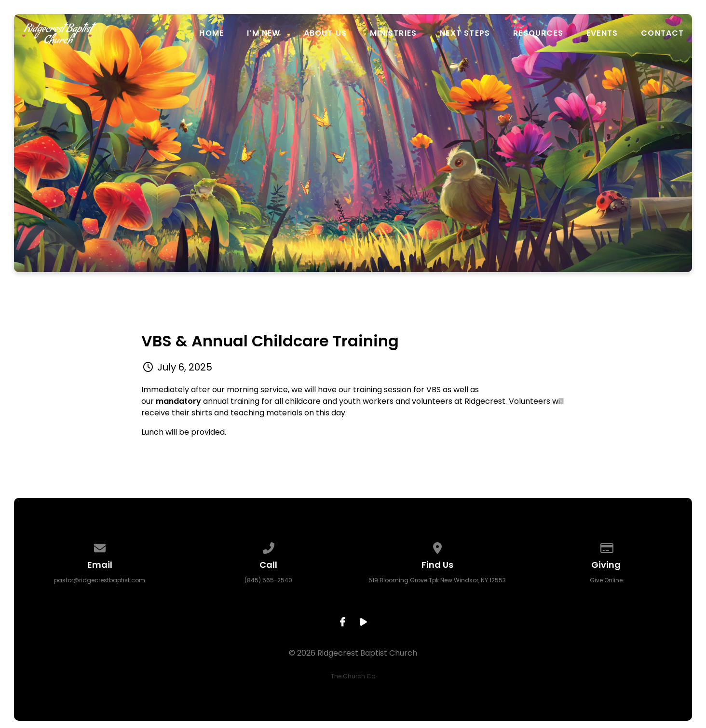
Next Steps (465, 33)
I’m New (264, 33)
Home (211, 33)
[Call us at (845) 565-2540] (269, 546)
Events (602, 33)
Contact (662, 33)
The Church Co (353, 676)
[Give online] (606, 546)
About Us (326, 33)
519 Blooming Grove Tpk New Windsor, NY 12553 (437, 580)
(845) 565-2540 (268, 580)
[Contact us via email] (100, 546)
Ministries (393, 33)
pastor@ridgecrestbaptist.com (100, 580)
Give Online (606, 580)
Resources (538, 33)
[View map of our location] (437, 546)
